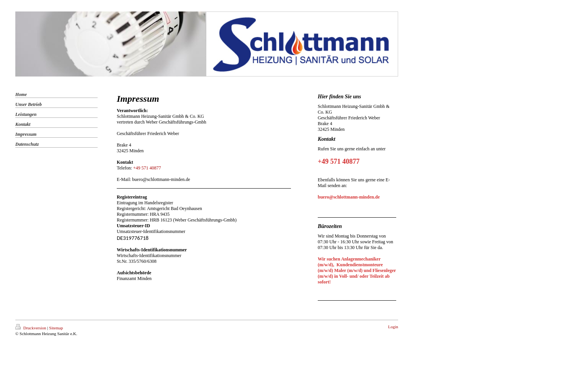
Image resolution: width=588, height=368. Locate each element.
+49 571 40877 (147, 168)
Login (393, 327)
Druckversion (31, 328)
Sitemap (56, 328)
